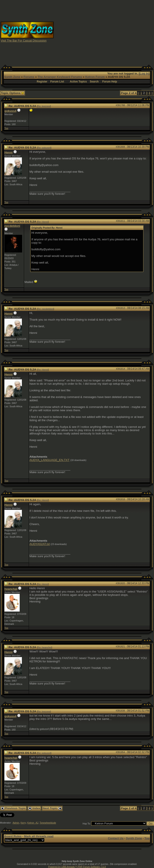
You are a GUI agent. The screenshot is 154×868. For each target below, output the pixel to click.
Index (34, 808)
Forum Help (110, 82)
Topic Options (12, 93)
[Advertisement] (104, 32)
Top (6, 128)
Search (94, 82)
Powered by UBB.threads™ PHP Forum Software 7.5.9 (77, 867)
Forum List (57, 82)
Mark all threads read (39, 836)
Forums (29, 77)
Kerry (23, 823)
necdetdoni (12, 226)
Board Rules (13, 836)
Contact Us (116, 838)
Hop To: (87, 824)
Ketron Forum (95, 77)
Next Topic (52, 808)
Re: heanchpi (45, 647)
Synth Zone (12, 77)
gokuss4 (10, 111)
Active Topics (78, 82)
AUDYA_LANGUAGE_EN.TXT (49, 460)
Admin (16, 823)
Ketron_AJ (33, 823)
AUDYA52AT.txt (40, 544)
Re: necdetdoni (46, 309)
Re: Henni (43, 222)
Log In (144, 74)
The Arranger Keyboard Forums (60, 77)
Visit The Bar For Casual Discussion (24, 41)
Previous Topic (13, 808)
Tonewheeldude (48, 823)
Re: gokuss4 (44, 148)
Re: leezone (44, 106)
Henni (9, 152)
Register (42, 82)
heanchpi (11, 589)
